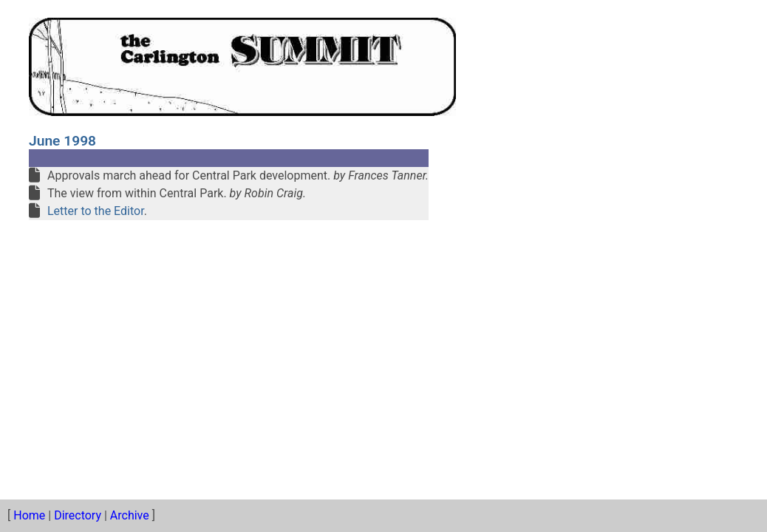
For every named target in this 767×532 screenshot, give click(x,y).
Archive (130, 515)
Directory (78, 515)
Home (29, 515)
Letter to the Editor (96, 211)
